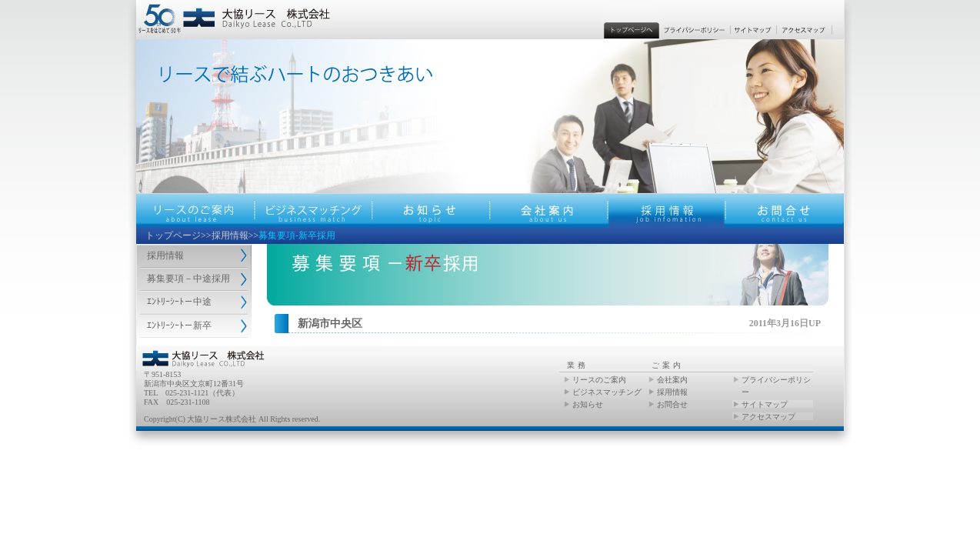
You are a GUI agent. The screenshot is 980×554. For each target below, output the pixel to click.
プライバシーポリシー (776, 386)
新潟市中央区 (330, 324)
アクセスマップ (768, 417)
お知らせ (588, 404)
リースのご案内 (599, 380)
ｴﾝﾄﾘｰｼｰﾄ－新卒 (179, 325)
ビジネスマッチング (607, 392)
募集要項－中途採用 (188, 279)
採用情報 (230, 235)
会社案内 (672, 380)
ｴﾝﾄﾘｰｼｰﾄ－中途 (179, 302)
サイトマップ (765, 404)
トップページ (173, 235)
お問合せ (672, 404)
